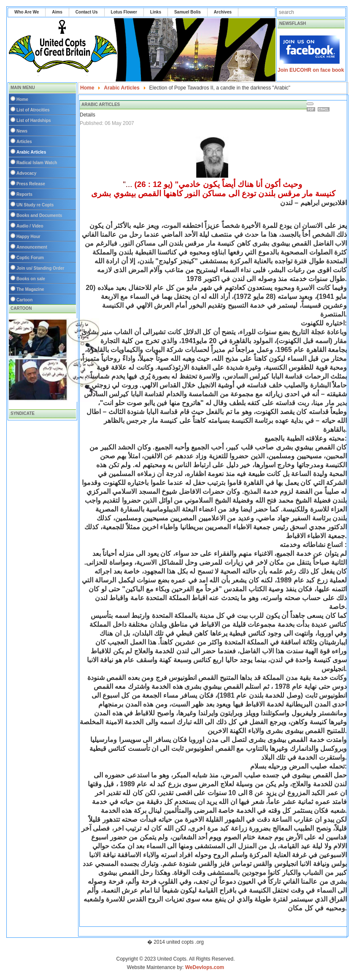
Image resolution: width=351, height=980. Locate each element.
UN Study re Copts (35, 205)
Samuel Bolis (188, 12)
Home (22, 99)
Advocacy (26, 173)
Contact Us (87, 12)
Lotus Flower (124, 12)
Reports (24, 194)
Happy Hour (28, 237)
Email (325, 109)
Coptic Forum (30, 258)
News (22, 131)
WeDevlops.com (205, 967)
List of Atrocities (33, 110)
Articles (24, 142)
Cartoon (24, 300)
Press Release (31, 184)
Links (156, 12)
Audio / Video (30, 226)
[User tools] (310, 104)
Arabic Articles (31, 152)
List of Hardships (34, 120)
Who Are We (27, 12)
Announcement (32, 247)
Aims (57, 12)
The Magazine (30, 289)
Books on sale (31, 279)
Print (312, 109)
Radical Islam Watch (37, 163)
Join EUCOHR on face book (311, 70)
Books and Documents (39, 215)
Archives (223, 12)
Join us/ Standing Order (40, 268)
